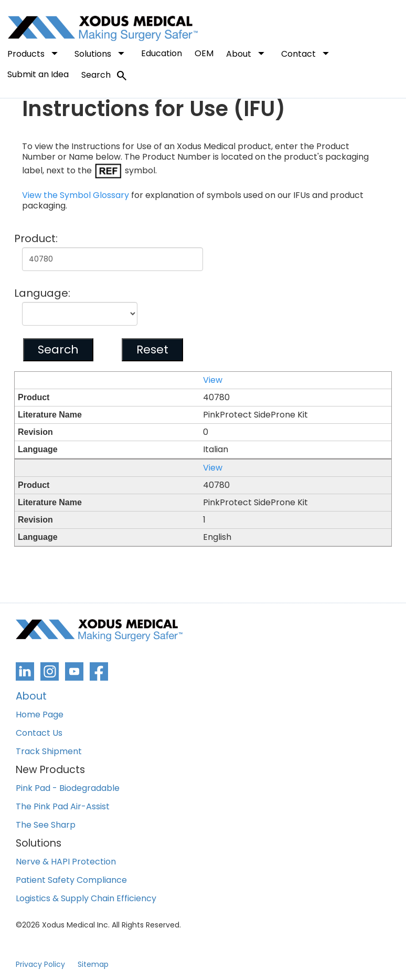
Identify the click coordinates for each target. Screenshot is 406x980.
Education (162, 53)
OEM (204, 53)
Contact (307, 53)
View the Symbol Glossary (76, 195)
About (247, 53)
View (213, 380)
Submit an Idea (38, 74)
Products (35, 53)
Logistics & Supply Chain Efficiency (86, 899)
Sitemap (93, 964)
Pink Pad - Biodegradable (68, 789)
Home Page (40, 715)
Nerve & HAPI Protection (66, 862)
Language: (42, 293)
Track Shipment (49, 752)
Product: (36, 238)
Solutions (101, 53)
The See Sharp (46, 825)
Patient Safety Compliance (71, 880)
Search (105, 76)
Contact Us (39, 733)
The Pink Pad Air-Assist (63, 807)
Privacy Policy (40, 964)
